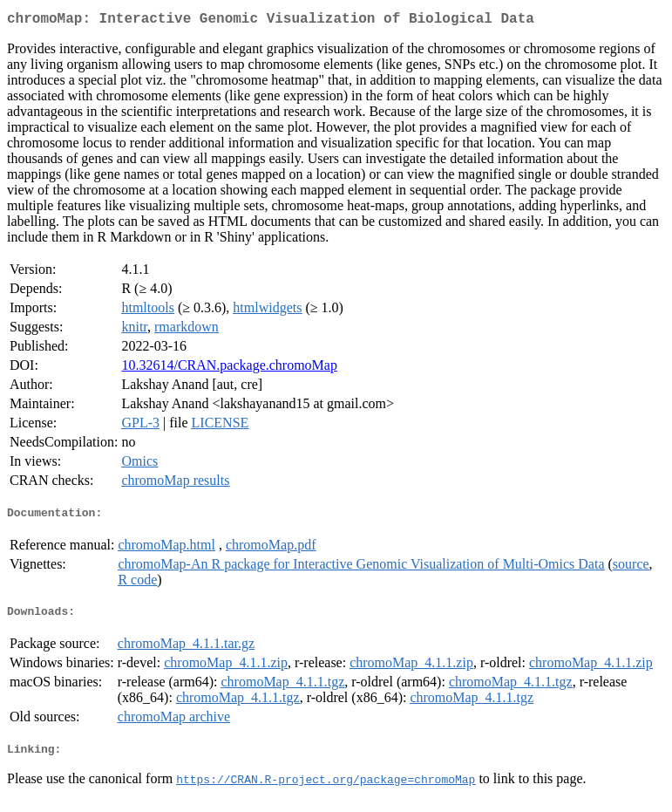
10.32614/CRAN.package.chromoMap (229, 368)
